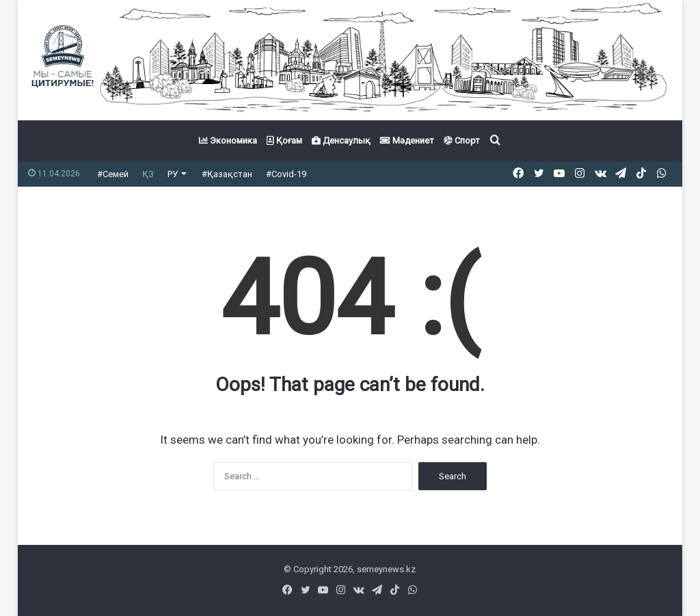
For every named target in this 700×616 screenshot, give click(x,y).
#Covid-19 (286, 174)
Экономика (228, 140)
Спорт (462, 140)
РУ (173, 174)
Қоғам (284, 140)
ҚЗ (148, 174)
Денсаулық (341, 140)
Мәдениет (407, 140)
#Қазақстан (227, 174)
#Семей (113, 174)
